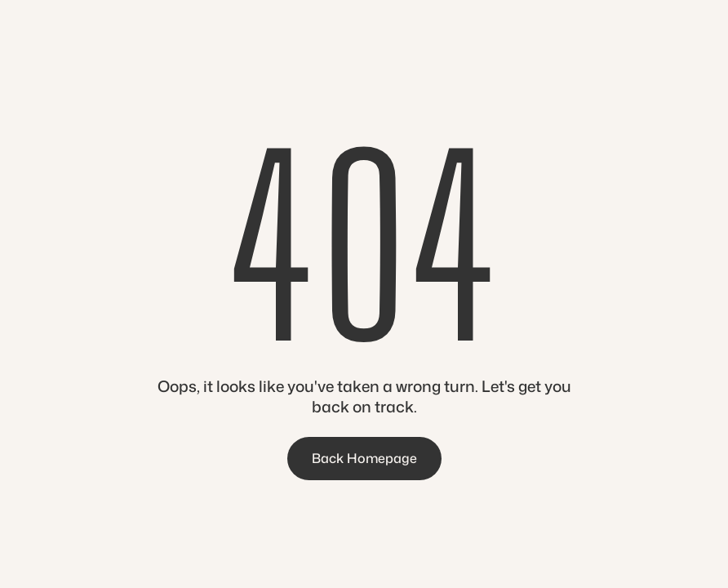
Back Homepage (364, 458)
